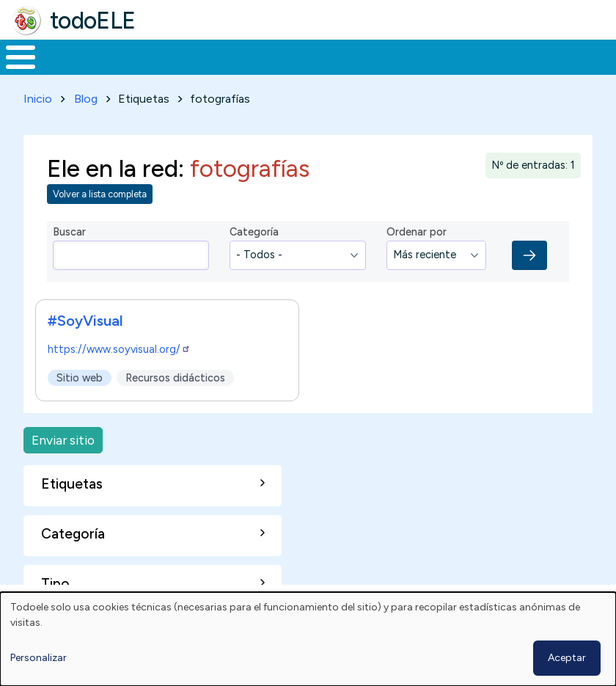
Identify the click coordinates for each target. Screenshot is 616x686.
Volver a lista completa (100, 192)
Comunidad (525, 56)
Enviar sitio (63, 437)
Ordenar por (417, 230)
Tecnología (427, 56)
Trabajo (253, 56)
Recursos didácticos (175, 375)
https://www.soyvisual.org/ (119, 346)
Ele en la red (113, 165)
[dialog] (308, 639)
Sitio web (80, 375)
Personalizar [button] (38, 658)
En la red (335, 56)
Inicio (13, 56)
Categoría (254, 230)
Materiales (70, 56)
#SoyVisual (85, 318)
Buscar (591, 56)
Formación (165, 56)
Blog (86, 96)
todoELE (93, 21)
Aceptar (567, 658)
